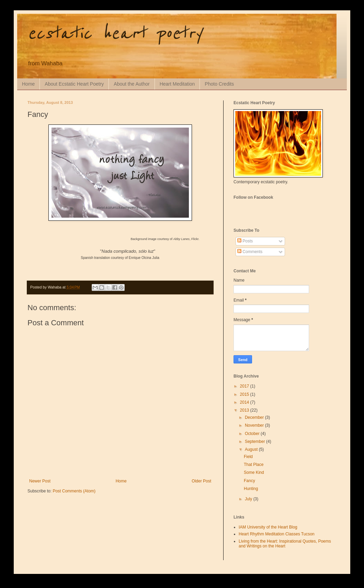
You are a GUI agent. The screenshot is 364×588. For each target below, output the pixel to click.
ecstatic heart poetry (115, 34)
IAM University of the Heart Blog (268, 527)
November (255, 425)
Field (248, 457)
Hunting (251, 489)
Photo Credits (219, 84)
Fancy (249, 481)
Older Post (201, 481)
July (249, 499)
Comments (250, 252)
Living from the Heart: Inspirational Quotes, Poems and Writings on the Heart (285, 544)
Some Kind (254, 472)
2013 (245, 410)
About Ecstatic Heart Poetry (74, 84)
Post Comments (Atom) (74, 491)
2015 (245, 394)
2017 (245, 386)
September (255, 442)
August (252, 449)
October (253, 434)
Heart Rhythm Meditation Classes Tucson (277, 534)
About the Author (132, 84)
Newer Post (40, 481)
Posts (245, 241)
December (255, 417)
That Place (254, 465)
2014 (245, 402)
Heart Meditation (177, 84)
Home (28, 84)
